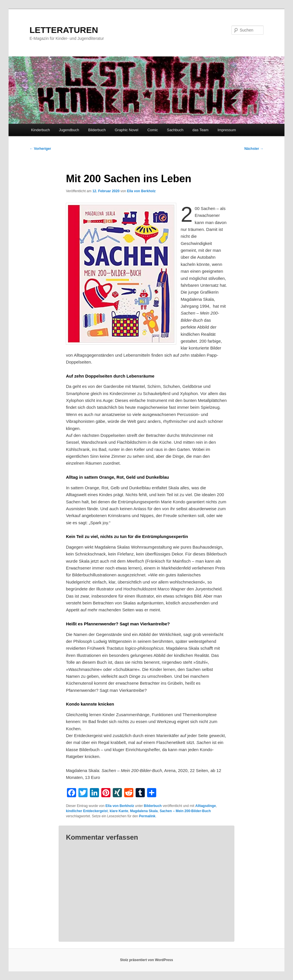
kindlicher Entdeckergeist (87, 811)
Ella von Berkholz (141, 191)
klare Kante (119, 811)
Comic (153, 130)
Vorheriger (40, 149)
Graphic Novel (126, 130)
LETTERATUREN (64, 30)
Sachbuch (175, 130)
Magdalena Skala (144, 811)
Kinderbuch (40, 130)
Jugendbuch (69, 130)
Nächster (254, 149)
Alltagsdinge (205, 806)
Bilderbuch (97, 130)
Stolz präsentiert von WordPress (146, 960)
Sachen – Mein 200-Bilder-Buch (185, 811)
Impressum (227, 130)
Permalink (147, 816)
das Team (201, 130)
